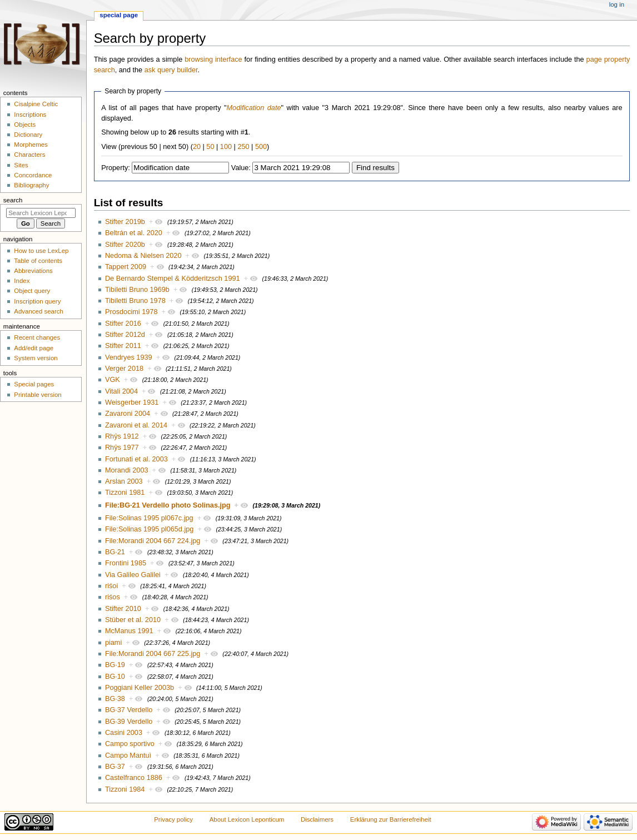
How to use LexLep (41, 251)
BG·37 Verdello (129, 710)
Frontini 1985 (126, 563)
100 (226, 147)
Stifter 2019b (125, 222)
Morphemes (31, 145)
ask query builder (171, 70)
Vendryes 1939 (129, 357)
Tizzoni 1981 (125, 493)
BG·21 (115, 552)
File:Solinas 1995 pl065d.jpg (149, 529)
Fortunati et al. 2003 (136, 459)
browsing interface (213, 59)
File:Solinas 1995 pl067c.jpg (149, 518)
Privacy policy (173, 819)
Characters (29, 155)
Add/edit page (34, 348)
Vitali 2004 (121, 391)
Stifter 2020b (125, 245)
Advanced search (39, 311)
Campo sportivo (130, 744)
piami (113, 643)
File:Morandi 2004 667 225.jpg (153, 654)
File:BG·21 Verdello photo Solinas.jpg (168, 505)
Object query (32, 291)
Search (13, 200)
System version (36, 358)
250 (243, 147)
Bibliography (31, 185)
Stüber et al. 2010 (133, 620)
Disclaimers (317, 819)
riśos (113, 597)
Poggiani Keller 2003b (140, 688)
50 (210, 147)
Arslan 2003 (124, 481)
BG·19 (115, 665)
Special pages (34, 384)
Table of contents (38, 261)
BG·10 (115, 677)
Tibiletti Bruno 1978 (135, 301)
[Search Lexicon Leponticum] (41, 213)
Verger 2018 (124, 369)
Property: (115, 168)
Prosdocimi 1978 (131, 312)
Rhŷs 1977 (122, 448)
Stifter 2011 (123, 346)
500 (261, 147)
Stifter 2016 (123, 324)
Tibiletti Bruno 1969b (137, 290)
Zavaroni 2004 (128, 414)
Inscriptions (30, 115)
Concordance (33, 175)
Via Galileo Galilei (133, 575)
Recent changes (37, 337)
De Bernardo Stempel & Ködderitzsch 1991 (173, 279)
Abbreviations (33, 271)
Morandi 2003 (127, 470)
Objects (25, 125)
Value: (241, 168)
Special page (119, 15)
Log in (617, 4)
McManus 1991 (129, 631)
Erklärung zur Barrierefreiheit (391, 819)
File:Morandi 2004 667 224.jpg (153, 541)
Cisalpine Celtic (36, 104)
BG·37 (115, 767)
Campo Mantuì (128, 755)
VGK (113, 380)
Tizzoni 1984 (125, 789)
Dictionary (28, 135)
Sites (21, 165)
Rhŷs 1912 (122, 436)
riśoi (111, 586)
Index (22, 281)
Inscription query (37, 301)
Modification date (254, 108)
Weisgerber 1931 (132, 402)
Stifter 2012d (125, 335)
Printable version (38, 395)
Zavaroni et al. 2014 (136, 425)
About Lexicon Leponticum (247, 819)
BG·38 (115, 699)
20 (197, 147)
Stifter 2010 (123, 609)
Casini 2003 (124, 733)
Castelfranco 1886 (134, 778)
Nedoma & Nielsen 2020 (143, 256)
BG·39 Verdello (129, 722)
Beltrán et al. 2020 (134, 233)
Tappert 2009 (126, 267)
